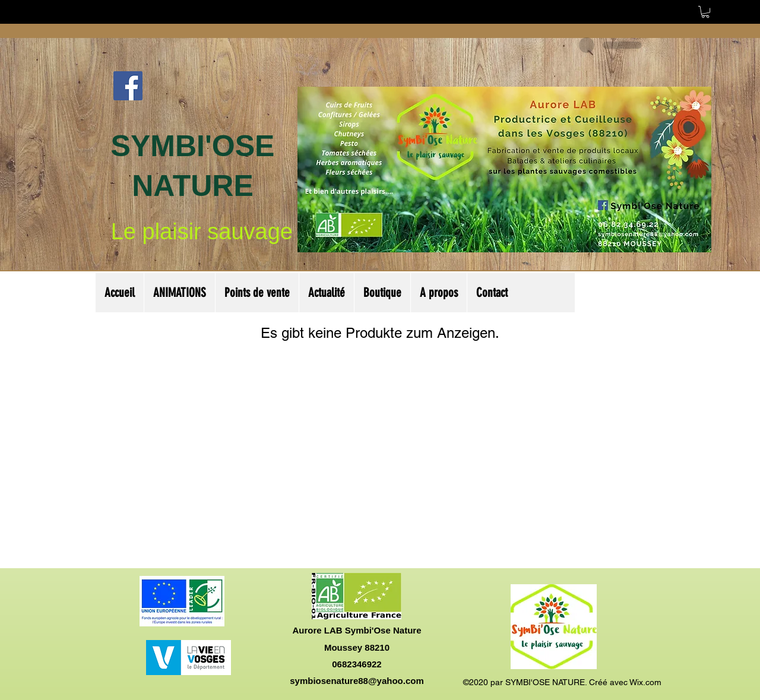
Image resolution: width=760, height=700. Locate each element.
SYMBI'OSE (193, 146)
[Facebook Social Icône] (128, 86)
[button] (705, 12)
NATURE (193, 186)
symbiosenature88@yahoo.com (357, 681)
